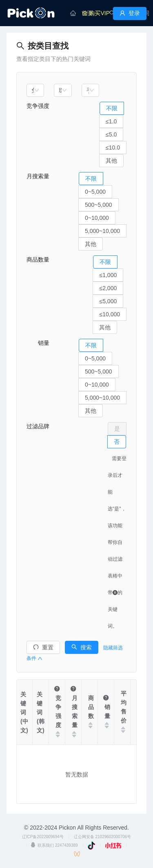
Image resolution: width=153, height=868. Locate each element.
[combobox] (35, 90)
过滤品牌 (38, 426)
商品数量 (38, 260)
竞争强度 (38, 106)
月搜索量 (38, 176)
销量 (38, 343)
